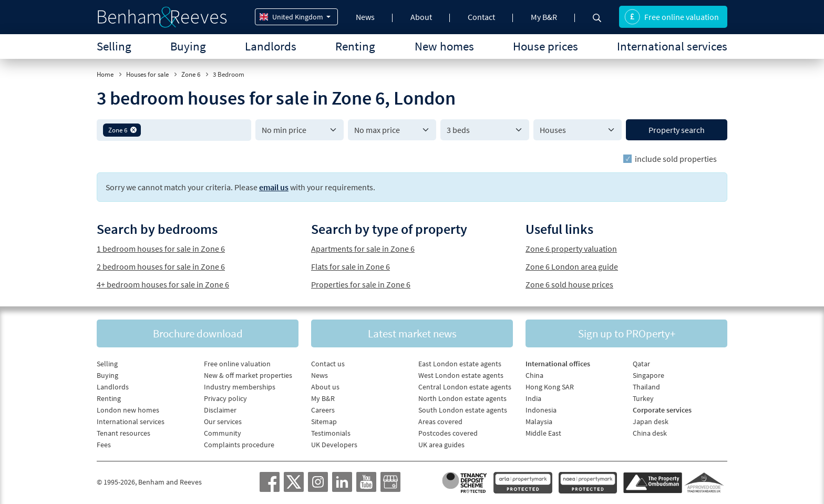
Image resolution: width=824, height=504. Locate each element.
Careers (323, 410)
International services (672, 46)
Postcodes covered (448, 433)
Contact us (328, 364)
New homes (444, 46)
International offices (558, 364)
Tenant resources (123, 433)
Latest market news (412, 333)
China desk (650, 433)
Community (223, 433)
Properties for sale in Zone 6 (361, 284)
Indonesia (541, 410)
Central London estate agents (465, 387)
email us (274, 187)
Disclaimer (220, 410)
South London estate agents (463, 410)
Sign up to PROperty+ (627, 333)
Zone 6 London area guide (572, 266)
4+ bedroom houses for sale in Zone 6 (163, 284)
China (534, 375)
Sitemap (324, 421)
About (421, 17)
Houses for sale (147, 74)
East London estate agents (460, 364)
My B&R (544, 17)
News (365, 17)
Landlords (271, 46)
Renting (355, 46)
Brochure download (198, 333)
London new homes (128, 410)
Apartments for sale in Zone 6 (363, 249)
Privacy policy (225, 398)
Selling (114, 46)
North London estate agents (462, 398)
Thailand (646, 387)
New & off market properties (248, 375)
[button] (133, 130)
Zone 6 (191, 74)
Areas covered (440, 421)
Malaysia (539, 421)
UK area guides (441, 445)
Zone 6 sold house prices (569, 284)
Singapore (648, 375)
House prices (545, 46)
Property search (677, 130)
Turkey (643, 398)
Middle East (543, 433)
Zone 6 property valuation (571, 249)
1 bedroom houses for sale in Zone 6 (161, 249)
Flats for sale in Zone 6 (351, 266)
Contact (481, 17)
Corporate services (662, 410)
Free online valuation (672, 17)
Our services (223, 421)
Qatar (641, 364)
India (533, 398)
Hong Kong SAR (550, 387)
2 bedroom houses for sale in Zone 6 (161, 266)
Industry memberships (240, 387)
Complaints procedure (239, 445)
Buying (188, 46)
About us (325, 387)
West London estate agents (461, 375)
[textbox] (194, 130)
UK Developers (334, 445)
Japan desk (651, 421)
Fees (104, 445)
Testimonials (331, 433)
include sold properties (676, 159)
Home (105, 74)
